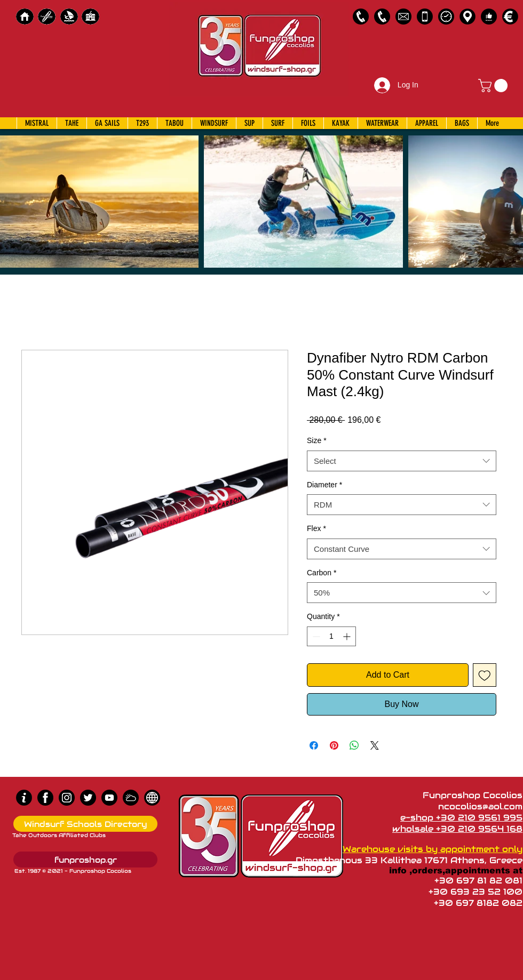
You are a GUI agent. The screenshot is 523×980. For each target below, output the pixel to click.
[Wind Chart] (131, 798)
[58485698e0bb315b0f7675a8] (403, 17)
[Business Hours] (446, 17)
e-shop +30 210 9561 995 (461, 818)
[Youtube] (109, 798)
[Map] (467, 17)
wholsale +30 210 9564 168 (457, 829)
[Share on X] (375, 745)
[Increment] (348, 636)
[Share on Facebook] (314, 745)
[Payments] (510, 17)
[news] (152, 798)
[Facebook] (45, 798)
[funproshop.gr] (85, 859)
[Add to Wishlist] (485, 675)
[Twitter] (88, 798)
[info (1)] (24, 798)
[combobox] (402, 461)
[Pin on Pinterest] (334, 745)
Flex (316, 528)
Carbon (322, 573)
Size (317, 440)
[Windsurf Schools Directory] (85, 824)
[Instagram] (67, 798)
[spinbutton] (331, 636)
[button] (494, 86)
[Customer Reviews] (489, 17)
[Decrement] (315, 636)
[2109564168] (382, 17)
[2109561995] (361, 17)
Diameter (324, 485)
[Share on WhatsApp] (354, 745)
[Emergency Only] (425, 17)
